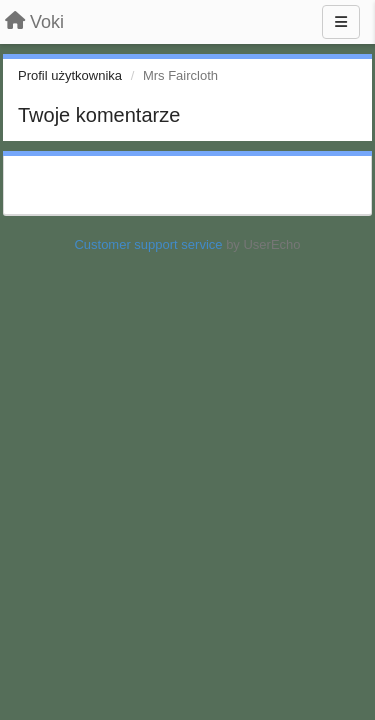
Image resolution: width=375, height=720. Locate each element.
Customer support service (148, 244)
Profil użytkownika (70, 75)
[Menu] (341, 22)
